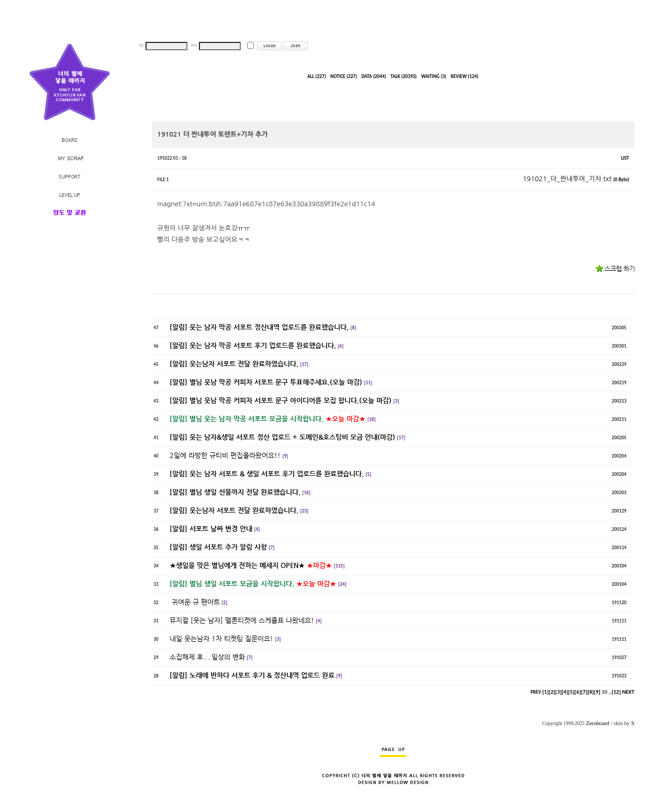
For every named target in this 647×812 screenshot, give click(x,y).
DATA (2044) (373, 76)
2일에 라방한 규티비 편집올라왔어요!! (225, 455)
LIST (625, 158)
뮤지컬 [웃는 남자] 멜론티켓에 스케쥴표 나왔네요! (242, 620)
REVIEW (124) (465, 76)
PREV (536, 692)
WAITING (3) (433, 76)
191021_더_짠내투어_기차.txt (576, 179)
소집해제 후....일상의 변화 (207, 657)
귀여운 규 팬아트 (195, 602)
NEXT (628, 692)
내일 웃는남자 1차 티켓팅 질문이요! (221, 638)
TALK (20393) (404, 76)
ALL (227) (317, 76)
